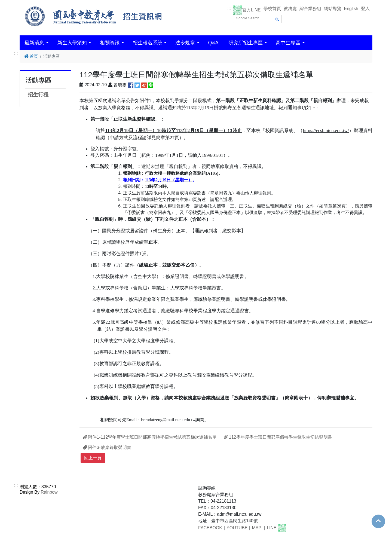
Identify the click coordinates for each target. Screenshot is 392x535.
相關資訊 (110, 43)
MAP (256, 528)
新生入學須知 (72, 43)
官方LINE (252, 10)
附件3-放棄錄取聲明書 (107, 447)
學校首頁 (272, 9)
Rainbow (49, 492)
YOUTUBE (237, 528)
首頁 (31, 56)
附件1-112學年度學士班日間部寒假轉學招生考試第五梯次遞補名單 (150, 437)
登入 (365, 9)
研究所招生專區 (246, 43)
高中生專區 (288, 43)
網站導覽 (333, 9)
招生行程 (38, 95)
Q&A (213, 43)
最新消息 (34, 43)
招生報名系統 (148, 43)
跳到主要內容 (13, 3)
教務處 (290, 9)
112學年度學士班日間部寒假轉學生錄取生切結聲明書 (278, 437)
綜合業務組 (310, 9)
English (351, 9)
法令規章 (185, 43)
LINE (272, 528)
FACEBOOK (210, 528)
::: (229, 9)
